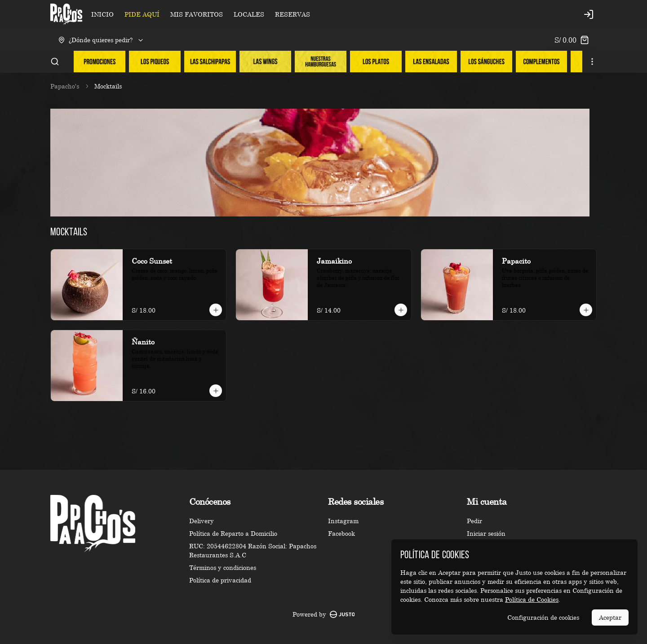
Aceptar (610, 617)
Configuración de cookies (543, 617)
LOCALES (249, 14)
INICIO (102, 14)
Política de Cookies (532, 599)
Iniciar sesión (486, 533)
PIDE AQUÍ (142, 14)
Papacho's (65, 86)
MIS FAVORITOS (197, 14)
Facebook (341, 533)
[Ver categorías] (592, 62)
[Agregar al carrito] (216, 310)
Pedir (474, 521)
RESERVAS (292, 14)
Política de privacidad (220, 580)
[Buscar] (55, 62)
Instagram (343, 521)
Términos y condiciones (223, 567)
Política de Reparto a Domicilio (233, 533)
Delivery (202, 521)
